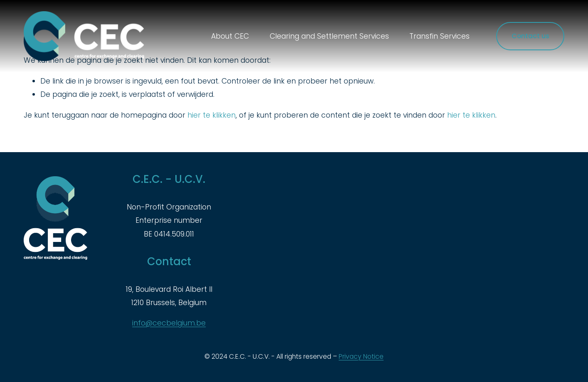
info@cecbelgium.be (169, 323)
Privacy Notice (361, 356)
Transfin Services (439, 36)
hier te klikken (212, 115)
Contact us (530, 36)
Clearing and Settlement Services (329, 36)
